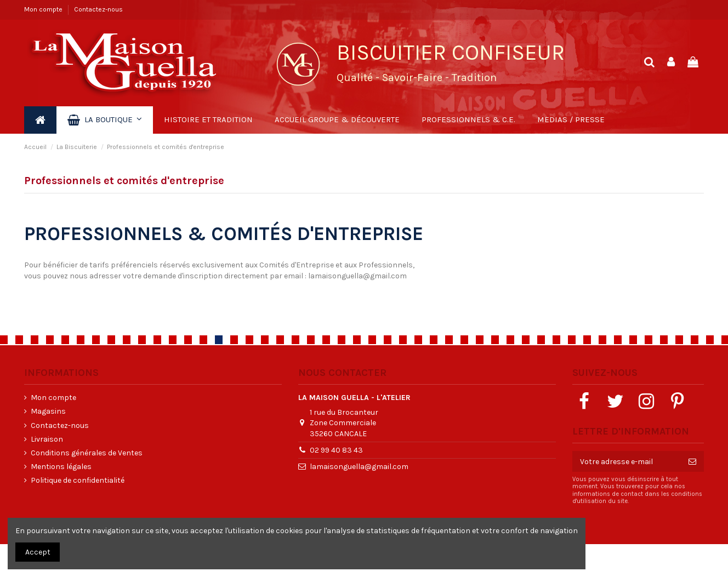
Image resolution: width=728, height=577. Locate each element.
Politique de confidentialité (78, 480)
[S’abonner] (692, 461)
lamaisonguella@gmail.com (357, 276)
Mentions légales (61, 467)
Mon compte (44, 9)
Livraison (47, 439)
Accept (38, 552)
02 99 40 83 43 (336, 450)
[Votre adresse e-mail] (627, 461)
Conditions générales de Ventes (87, 453)
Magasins (48, 411)
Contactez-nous (98, 9)
